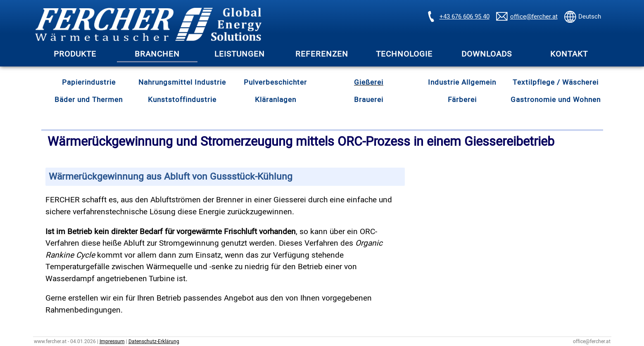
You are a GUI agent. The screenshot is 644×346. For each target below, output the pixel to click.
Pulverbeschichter (275, 82)
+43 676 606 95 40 (465, 17)
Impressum (112, 341)
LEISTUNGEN (240, 54)
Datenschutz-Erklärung (154, 341)
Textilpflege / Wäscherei (556, 82)
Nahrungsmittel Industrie (182, 82)
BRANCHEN (157, 54)
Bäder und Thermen (89, 100)
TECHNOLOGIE (404, 54)
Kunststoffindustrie (182, 100)
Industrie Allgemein (462, 82)
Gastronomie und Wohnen (556, 100)
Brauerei (369, 100)
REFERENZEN (322, 54)
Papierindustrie (89, 82)
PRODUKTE (75, 54)
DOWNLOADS (487, 54)
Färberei (462, 100)
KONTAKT (569, 54)
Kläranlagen (276, 100)
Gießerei (369, 82)
